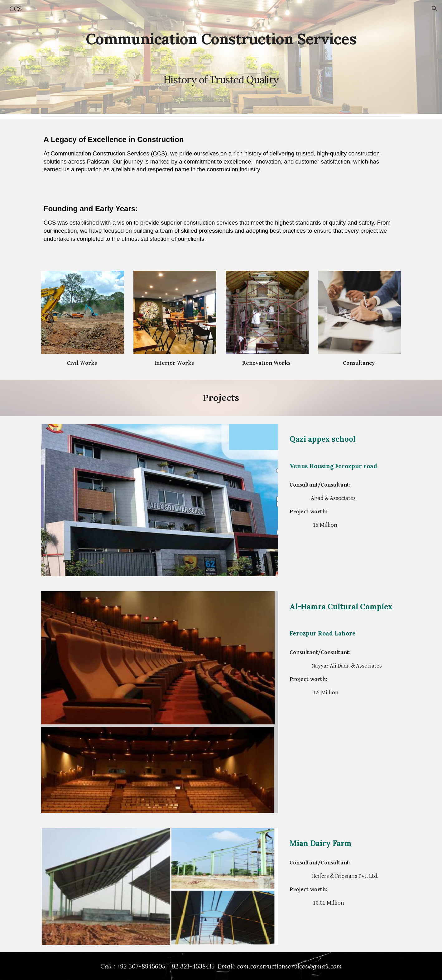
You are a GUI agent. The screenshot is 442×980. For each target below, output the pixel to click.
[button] (435, 9)
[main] (221, 57)
